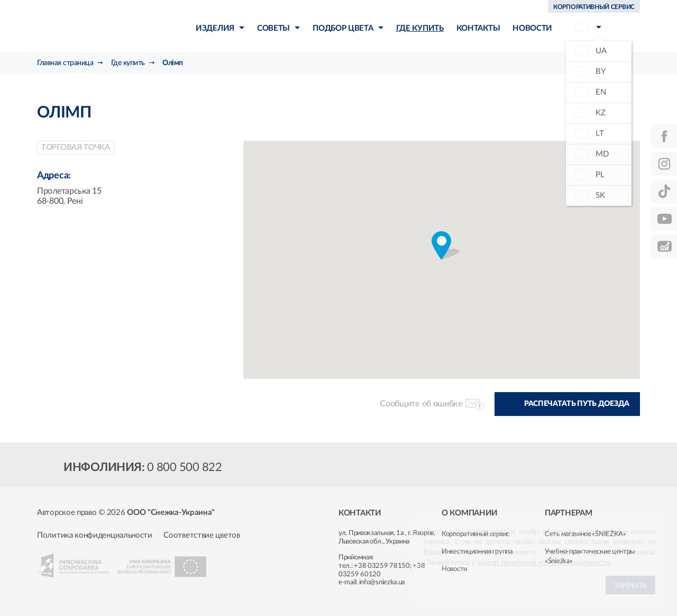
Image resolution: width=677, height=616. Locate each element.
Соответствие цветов (202, 535)
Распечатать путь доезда (577, 404)
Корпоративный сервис (475, 534)
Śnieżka (98, 26)
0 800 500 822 (185, 467)
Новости (454, 569)
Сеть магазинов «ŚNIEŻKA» (585, 534)
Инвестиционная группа (477, 552)
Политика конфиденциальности (95, 535)
